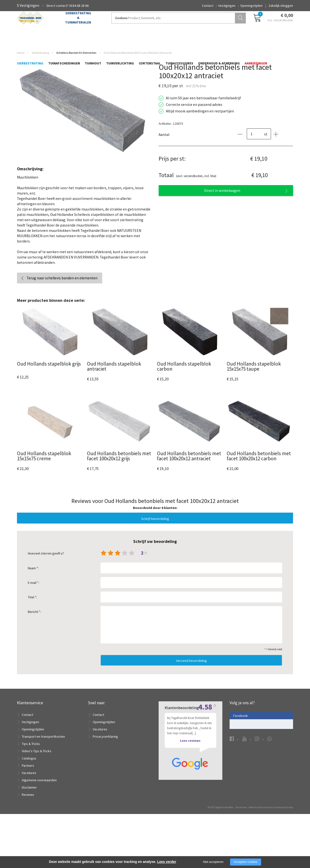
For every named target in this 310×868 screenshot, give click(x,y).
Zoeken (241, 23)
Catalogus (29, 764)
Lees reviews (190, 807)
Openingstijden (251, 6)
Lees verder (167, 862)
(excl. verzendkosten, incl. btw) (187, 181)
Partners (28, 771)
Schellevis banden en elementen (76, 58)
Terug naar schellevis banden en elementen (62, 284)
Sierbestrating (30, 40)
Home (21, 58)
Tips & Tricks (31, 749)
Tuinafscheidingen (64, 40)
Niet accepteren (213, 862)
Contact (208, 6)
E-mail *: (34, 588)
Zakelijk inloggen (281, 6)
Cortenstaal (150, 40)
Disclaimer (29, 793)
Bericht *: (35, 617)
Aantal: (164, 140)
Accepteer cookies (246, 862)
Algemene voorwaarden (39, 786)
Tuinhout (93, 40)
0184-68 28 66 (79, 6)
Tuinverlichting (120, 40)
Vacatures (29, 778)
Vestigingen (227, 6)
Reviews (28, 800)
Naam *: (33, 574)
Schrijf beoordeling (155, 524)
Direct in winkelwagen (222, 196)
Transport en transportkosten (43, 742)
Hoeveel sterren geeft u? (46, 559)
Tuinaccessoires (179, 40)
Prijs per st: (172, 164)
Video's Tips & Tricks (37, 757)
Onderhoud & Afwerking (219, 40)
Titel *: (32, 603)
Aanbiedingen (256, 40)
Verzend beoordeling (191, 666)
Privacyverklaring (105, 742)
